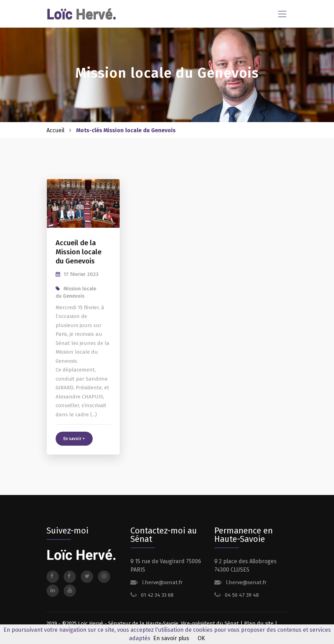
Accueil (55, 130)
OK (201, 638)
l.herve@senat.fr (162, 582)
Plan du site (259, 623)
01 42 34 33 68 (157, 595)
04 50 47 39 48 (241, 595)
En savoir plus (171, 638)
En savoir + (74, 439)
